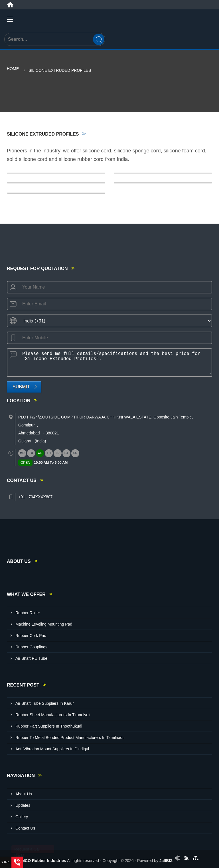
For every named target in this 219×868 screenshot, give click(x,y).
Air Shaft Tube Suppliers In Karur (45, 703)
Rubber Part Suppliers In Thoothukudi (49, 726)
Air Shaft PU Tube (31, 658)
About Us (24, 794)
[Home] (10, 5)
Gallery (22, 817)
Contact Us (25, 828)
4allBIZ (166, 861)
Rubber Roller (28, 613)
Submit (21, 387)
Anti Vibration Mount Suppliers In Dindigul (52, 749)
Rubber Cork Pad (31, 636)
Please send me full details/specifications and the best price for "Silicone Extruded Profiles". (115, 362)
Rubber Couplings (31, 647)
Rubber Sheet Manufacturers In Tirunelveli (53, 715)
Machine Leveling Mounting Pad (44, 624)
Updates (23, 805)
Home (13, 69)
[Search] (99, 39)
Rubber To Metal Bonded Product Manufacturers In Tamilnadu (70, 738)
